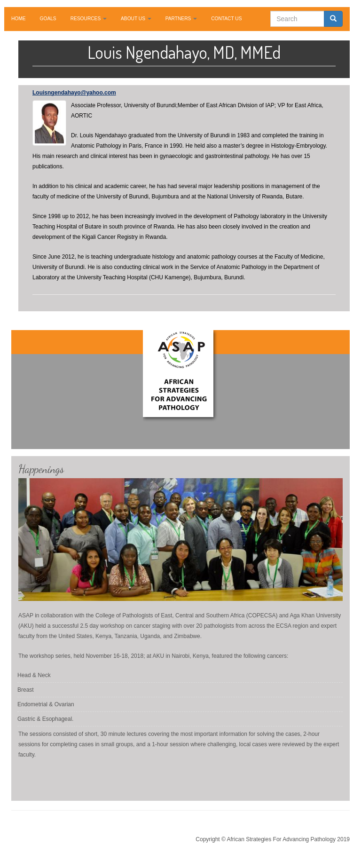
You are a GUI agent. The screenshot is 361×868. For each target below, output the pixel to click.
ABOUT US (136, 19)
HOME (19, 19)
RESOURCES (89, 19)
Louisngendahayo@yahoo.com (74, 93)
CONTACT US (226, 19)
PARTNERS (181, 19)
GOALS (48, 19)
